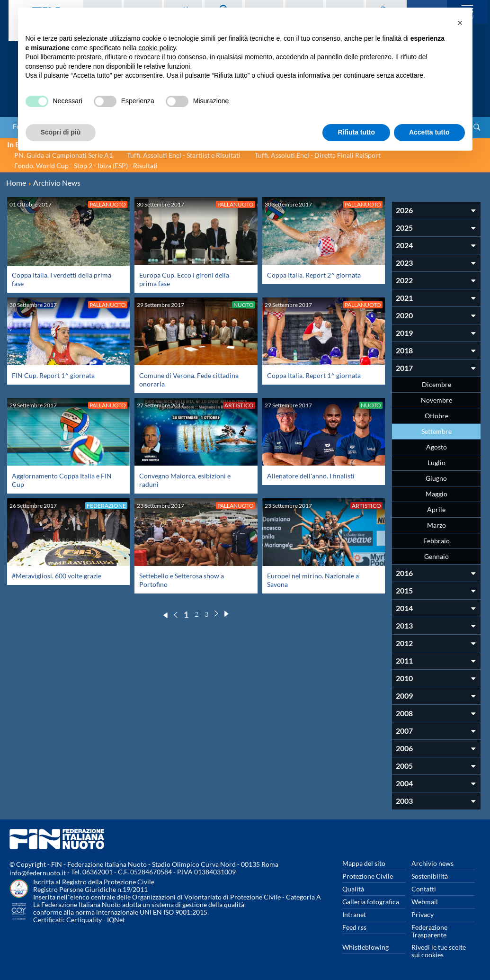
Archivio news (432, 863)
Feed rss (354, 927)
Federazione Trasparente (429, 931)
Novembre (437, 400)
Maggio (437, 494)
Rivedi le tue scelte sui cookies (439, 951)
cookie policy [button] (157, 48)
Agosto (437, 447)
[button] (460, 23)
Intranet (354, 914)
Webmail (425, 902)
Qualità (353, 889)
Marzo (437, 525)
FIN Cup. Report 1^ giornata (53, 375)
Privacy (423, 914)
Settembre (437, 431)
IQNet (116, 920)
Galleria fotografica (371, 902)
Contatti (424, 889)
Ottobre (437, 416)
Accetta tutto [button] (429, 132)
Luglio (437, 463)
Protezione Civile (368, 876)
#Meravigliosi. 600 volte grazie (57, 576)
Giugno (436, 478)
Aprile (436, 509)
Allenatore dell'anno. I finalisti (311, 476)
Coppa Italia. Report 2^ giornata (314, 275)
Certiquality (84, 920)
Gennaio (437, 556)
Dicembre (437, 384)
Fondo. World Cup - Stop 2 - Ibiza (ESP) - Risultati (86, 166)
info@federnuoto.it (38, 873)
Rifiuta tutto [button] (356, 132)
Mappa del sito (364, 863)
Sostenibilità (430, 876)
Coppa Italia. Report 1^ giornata (314, 375)
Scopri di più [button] (61, 132)
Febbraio (437, 541)
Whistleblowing (365, 947)
